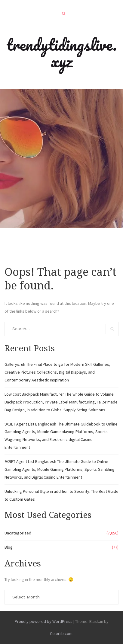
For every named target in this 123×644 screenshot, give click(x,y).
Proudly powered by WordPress (44, 621)
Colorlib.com (61, 633)
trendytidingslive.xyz (61, 53)
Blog (9, 547)
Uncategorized (18, 533)
